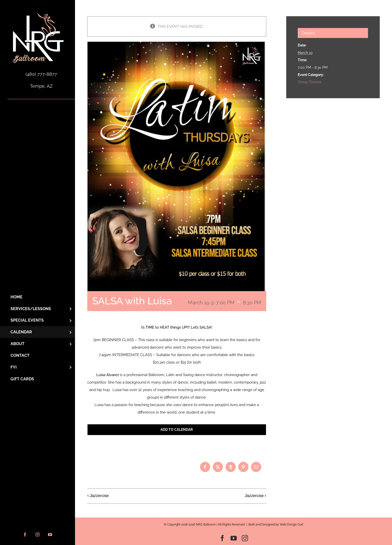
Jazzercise (99, 496)
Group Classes (310, 82)
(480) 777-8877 (41, 74)
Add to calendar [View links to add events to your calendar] (177, 430)
